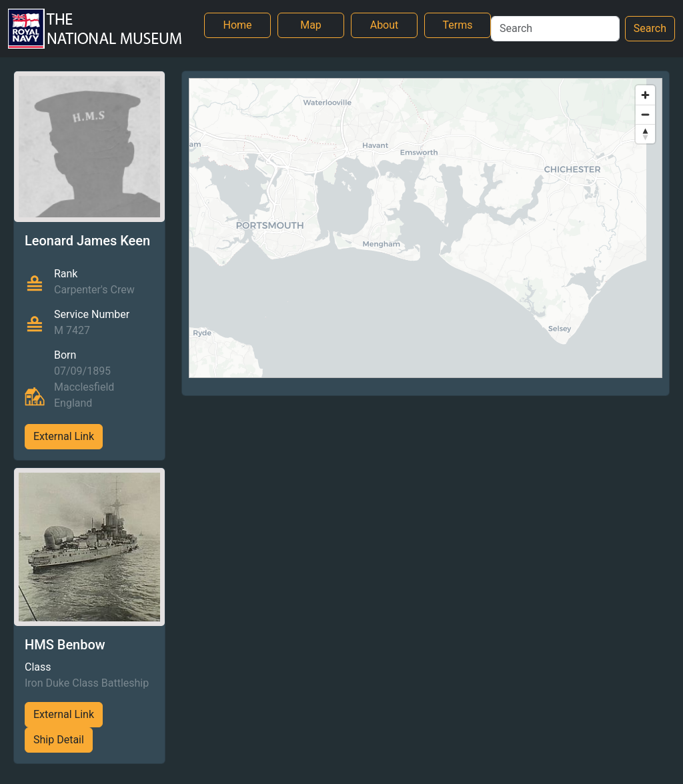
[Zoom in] (645, 95)
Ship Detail (59, 740)
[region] (426, 228)
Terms (458, 25)
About (385, 25)
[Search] (555, 29)
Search (650, 28)
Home (237, 25)
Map (311, 25)
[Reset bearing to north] (645, 134)
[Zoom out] (645, 114)
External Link (64, 436)
